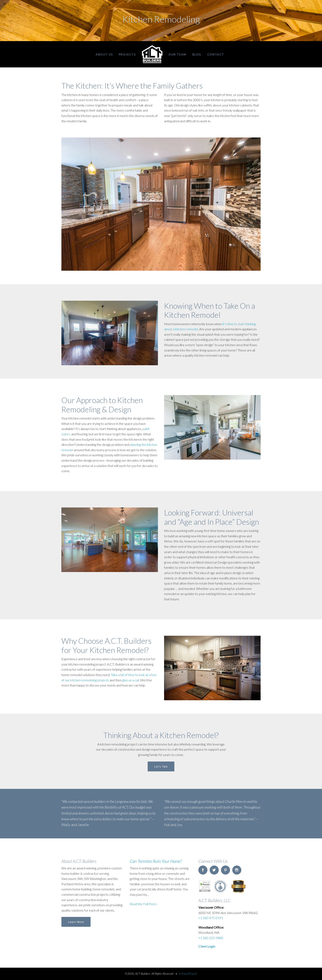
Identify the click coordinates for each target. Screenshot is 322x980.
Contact (216, 54)
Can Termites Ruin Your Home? (156, 861)
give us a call (131, 680)
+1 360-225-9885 (211, 938)
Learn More (76, 922)
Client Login (207, 946)
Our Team (177, 54)
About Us (104, 54)
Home (152, 54)
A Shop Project (188, 974)
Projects (127, 54)
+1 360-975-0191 (211, 918)
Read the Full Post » (144, 904)
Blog (197, 54)
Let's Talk (161, 767)
